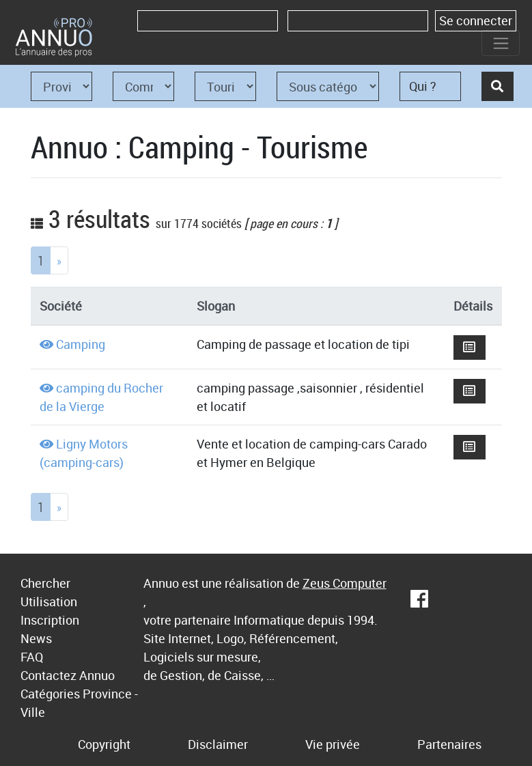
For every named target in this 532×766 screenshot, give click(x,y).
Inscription (50, 620)
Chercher (45, 583)
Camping (81, 344)
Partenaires (449, 744)
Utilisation (49, 601)
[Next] (59, 260)
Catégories (50, 694)
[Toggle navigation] (501, 43)
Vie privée (333, 744)
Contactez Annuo (68, 675)
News (36, 638)
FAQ (32, 657)
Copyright (104, 744)
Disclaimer (218, 744)
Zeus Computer (345, 583)
